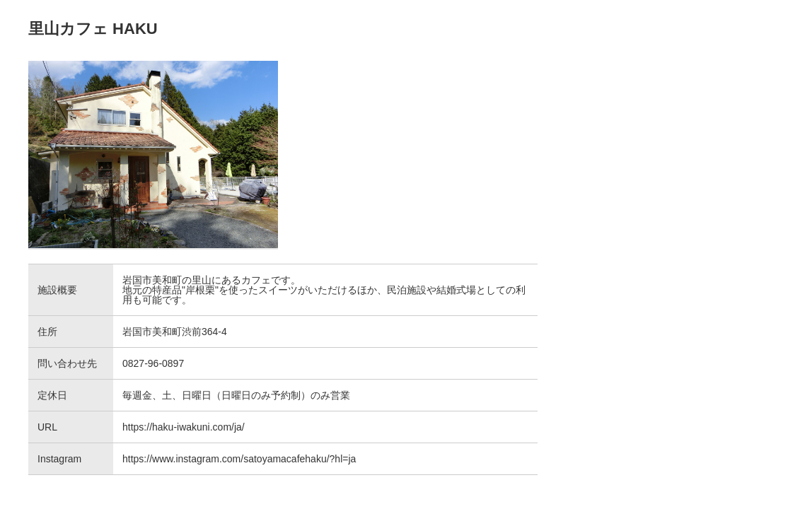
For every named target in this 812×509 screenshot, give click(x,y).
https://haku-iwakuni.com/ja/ (184, 427)
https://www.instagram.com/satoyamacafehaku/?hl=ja (239, 459)
